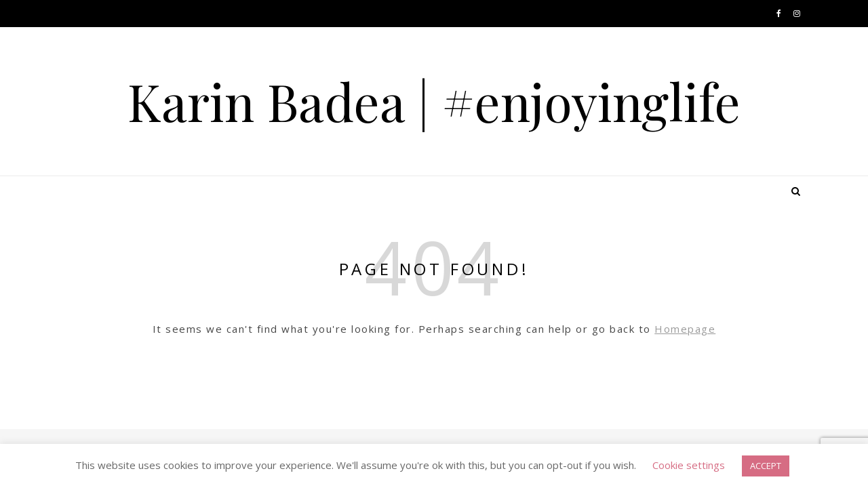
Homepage (685, 329)
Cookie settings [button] (689, 465)
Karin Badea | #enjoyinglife (434, 101)
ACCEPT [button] (766, 466)
